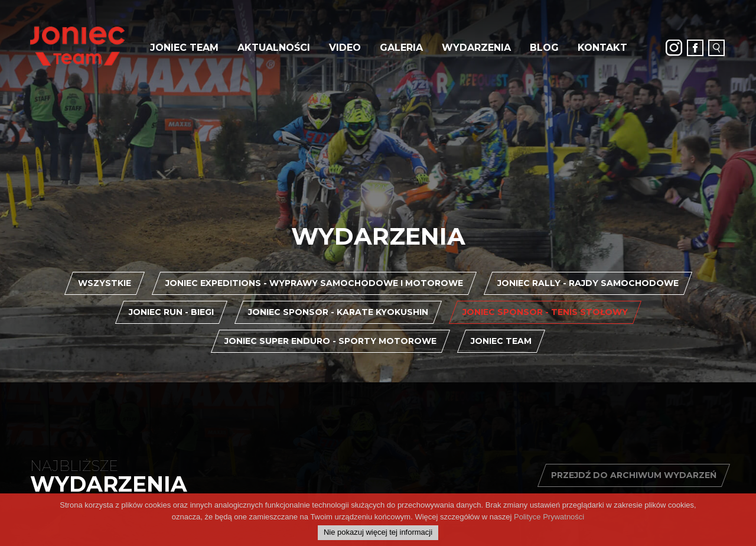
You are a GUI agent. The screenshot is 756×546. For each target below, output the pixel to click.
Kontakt (602, 48)
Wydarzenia (476, 48)
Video (345, 48)
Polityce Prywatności (549, 523)
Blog (544, 48)
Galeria (401, 48)
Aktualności (274, 48)
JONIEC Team (184, 48)
